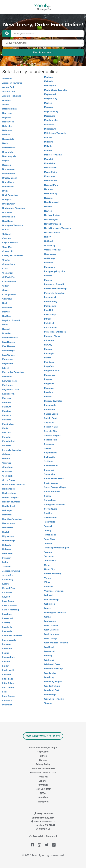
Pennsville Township (54, 293)
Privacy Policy (43, 764)
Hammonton (8, 523)
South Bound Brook (54, 479)
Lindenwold (8, 670)
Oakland (48, 241)
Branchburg (8, 182)
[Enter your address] (47, 34)
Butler (5, 230)
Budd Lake (8, 221)
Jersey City (8, 575)
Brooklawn (8, 212)
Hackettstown (9, 493)
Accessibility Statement (43, 836)
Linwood (7, 675)
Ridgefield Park (52, 371)
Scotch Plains (51, 427)
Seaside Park (51, 440)
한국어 (43, 793)
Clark (5, 269)
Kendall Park (9, 588)
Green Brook (9, 480)
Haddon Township (11, 502)
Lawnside (7, 631)
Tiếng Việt (43, 802)
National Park (51, 185)
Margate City (51, 99)
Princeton (49, 340)
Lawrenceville (9, 640)
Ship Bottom (50, 453)
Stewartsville (51, 509)
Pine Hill (48, 310)
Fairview (7, 411)
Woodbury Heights (53, 682)
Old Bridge (50, 258)
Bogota (6, 161)
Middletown (50, 129)
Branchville (8, 187)
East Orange (8, 351)
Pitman (48, 319)
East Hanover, (9, 346)
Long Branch (9, 696)
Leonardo (7, 649)
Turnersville (50, 561)
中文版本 (43, 785)
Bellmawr (7, 130)
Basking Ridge (10, 109)
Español (43, 781)
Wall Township (51, 600)
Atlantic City (9, 92)
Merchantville (51, 120)
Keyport (6, 597)
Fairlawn (7, 407)
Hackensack (8, 489)
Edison (6, 368)
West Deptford (51, 630)
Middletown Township (55, 133)
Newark (48, 207)
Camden (6, 238)
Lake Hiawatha (10, 605)
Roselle (48, 397)
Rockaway (49, 388)
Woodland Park (52, 690)
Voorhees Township (54, 591)
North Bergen (51, 220)
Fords (5, 428)
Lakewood (7, 618)
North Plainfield (52, 232)
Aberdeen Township (12, 83)
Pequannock (50, 297)
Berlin (5, 143)
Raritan (48, 358)
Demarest (7, 307)
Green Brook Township (14, 485)
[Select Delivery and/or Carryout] (43, 43)
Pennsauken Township (55, 289)
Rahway (48, 345)
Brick (5, 191)
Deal (5, 303)
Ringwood (49, 384)
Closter (6, 290)
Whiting (48, 656)
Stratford (49, 513)
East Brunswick (10, 338)
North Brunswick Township (57, 228)
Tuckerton (49, 556)
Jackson (6, 567)
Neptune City (51, 194)
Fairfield (6, 402)
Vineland (49, 587)
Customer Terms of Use (43, 768)
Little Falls (8, 679)
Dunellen (7, 333)
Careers (43, 760)
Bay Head (7, 113)
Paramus (49, 263)
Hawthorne (8, 528)
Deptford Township (12, 320)
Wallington (49, 604)
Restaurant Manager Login (43, 748)
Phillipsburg (50, 306)
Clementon (8, 273)
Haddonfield (8, 506)
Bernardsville (9, 148)
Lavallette (7, 627)
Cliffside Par (9, 277)
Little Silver (8, 683)
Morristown (50, 176)
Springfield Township (55, 505)
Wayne (47, 617)
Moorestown (50, 168)
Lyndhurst (7, 705)
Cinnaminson (9, 264)
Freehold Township (12, 450)
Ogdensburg (50, 254)
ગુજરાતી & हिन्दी (43, 789)
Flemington (8, 424)
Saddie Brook (51, 414)
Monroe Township (53, 155)
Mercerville (50, 116)
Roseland (49, 392)
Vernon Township (53, 574)
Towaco (48, 543)
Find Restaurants (43, 52)
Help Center (43, 752)
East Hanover (9, 342)
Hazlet (6, 532)
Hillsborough (9, 541)
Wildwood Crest (52, 664)
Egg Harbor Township (13, 372)
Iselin (5, 562)
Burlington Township (13, 225)
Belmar (6, 135)
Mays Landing (51, 112)
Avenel (6, 104)
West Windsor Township (56, 643)
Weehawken (50, 621)
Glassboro (7, 472)
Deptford (7, 316)
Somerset (49, 470)
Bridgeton (7, 199)
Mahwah (48, 81)
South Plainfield (52, 492)
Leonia (6, 653)
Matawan (49, 107)
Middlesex (49, 125)
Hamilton (7, 515)
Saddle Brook (51, 418)
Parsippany (50, 267)
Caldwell (7, 234)
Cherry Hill (8, 251)
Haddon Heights (10, 497)
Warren (48, 608)
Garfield (6, 459)
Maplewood (50, 94)
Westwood (49, 651)
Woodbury (49, 677)
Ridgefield (49, 366)
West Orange (51, 638)
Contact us (43, 829)
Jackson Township (11, 571)
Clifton (6, 286)
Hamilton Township (12, 519)
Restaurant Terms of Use (43, 773)
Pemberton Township (55, 284)
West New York (52, 634)
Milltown (48, 142)
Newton (48, 211)
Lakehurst (7, 614)
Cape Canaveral (10, 243)
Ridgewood (50, 375)
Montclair (49, 159)
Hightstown (8, 536)
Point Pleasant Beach (55, 332)
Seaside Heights (52, 435)
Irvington (7, 558)
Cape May (7, 247)
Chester (6, 260)
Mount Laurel (51, 181)
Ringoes (48, 379)
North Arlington (52, 215)
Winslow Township (53, 669)
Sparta (47, 496)
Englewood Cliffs (11, 390)
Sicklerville (50, 457)
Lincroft (6, 662)
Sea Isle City (50, 431)
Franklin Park (9, 441)
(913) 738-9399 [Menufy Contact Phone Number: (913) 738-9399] (43, 814)
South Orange (51, 483)
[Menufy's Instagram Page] (39, 845)
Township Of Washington (57, 548)
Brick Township (10, 195)
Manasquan (50, 86)
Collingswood (9, 294)
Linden (6, 666)
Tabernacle (50, 522)
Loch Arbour (8, 687)
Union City (49, 569)
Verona (48, 578)
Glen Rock (7, 476)
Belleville (7, 126)
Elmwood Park (9, 381)
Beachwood (8, 122)
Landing (6, 623)
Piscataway (50, 315)
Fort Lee (6, 433)
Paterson (49, 280)
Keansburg (8, 580)
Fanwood (7, 415)
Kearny (6, 584)
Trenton (48, 552)
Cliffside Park (9, 282)
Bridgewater (8, 204)
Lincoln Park (9, 657)
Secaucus (49, 444)
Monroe (48, 150)
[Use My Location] (7, 34)
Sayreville (49, 423)
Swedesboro (50, 518)
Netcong (48, 198)
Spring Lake (50, 500)
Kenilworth (8, 592)
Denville (6, 312)
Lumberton (8, 700)
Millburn (48, 137)
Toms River (50, 539)
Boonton (7, 165)
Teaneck (48, 526)
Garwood (7, 463)
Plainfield (49, 323)
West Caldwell (51, 625)
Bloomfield (8, 152)
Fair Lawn (7, 398)
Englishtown (8, 394)
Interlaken (7, 554)
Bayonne (7, 117)
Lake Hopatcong (11, 610)
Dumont (6, 329)
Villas (47, 582)
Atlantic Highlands (12, 96)
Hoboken (7, 549)
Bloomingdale (9, 156)
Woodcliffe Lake (52, 686)
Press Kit (43, 777)
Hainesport (8, 510)
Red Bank (49, 362)
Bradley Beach (10, 178)
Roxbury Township (53, 401)
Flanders (7, 420)
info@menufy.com (43, 818)
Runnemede (50, 405)
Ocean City (50, 245)
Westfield (49, 647)
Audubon (7, 100)
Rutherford (49, 410)
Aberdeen (7, 79)
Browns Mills (9, 217)
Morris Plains (51, 172)
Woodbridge (50, 673)
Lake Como (8, 601)
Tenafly (48, 530)
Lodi (4, 692)
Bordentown (8, 169)
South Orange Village (55, 487)
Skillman (49, 461)
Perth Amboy (51, 302)
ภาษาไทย (43, 798)
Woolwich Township (54, 699)
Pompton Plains (52, 336)
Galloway (7, 454)
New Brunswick (52, 202)
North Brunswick (52, 224)
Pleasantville (51, 328)
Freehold (7, 446)
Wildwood (49, 660)
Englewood (8, 385)
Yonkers (48, 703)
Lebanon (7, 644)
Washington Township (55, 613)
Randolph (49, 353)
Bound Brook (9, 174)
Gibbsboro (7, 467)
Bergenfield (8, 139)
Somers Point (51, 466)
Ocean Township (52, 250)
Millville (48, 146)
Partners (43, 756)
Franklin (6, 437)
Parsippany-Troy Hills (55, 271)
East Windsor (9, 355)
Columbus (7, 299)
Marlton (48, 103)
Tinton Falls (50, 535)
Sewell (48, 448)
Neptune (48, 189)
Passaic (48, 276)
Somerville (49, 474)
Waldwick (49, 595)
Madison (48, 77)
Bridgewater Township (13, 208)
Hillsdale (7, 545)
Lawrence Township (12, 636)
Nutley (47, 237)
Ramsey (48, 349)
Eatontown (8, 359)
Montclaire (49, 163)
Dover (5, 325)
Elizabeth (7, 377)
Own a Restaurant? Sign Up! (43, 736)
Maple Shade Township (56, 90)
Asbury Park (8, 87)
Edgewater (8, 364)
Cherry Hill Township (13, 256)
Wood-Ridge (50, 695)
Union (47, 565)
